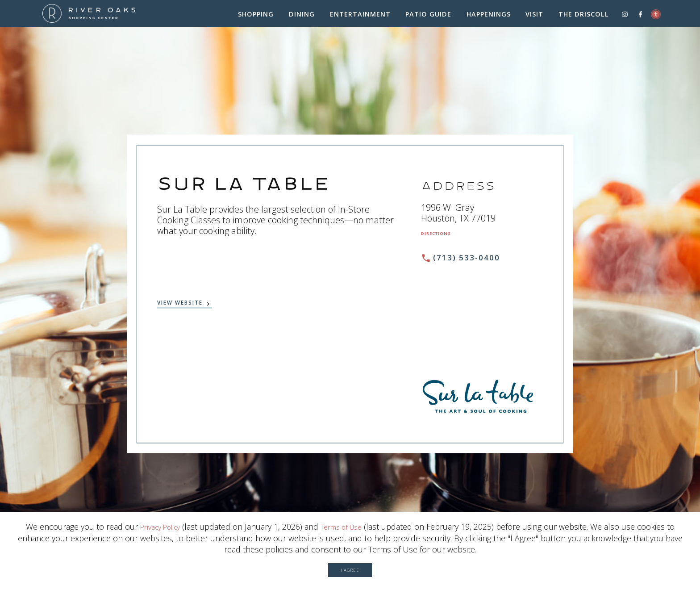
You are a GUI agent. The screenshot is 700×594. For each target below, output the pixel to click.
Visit (534, 17)
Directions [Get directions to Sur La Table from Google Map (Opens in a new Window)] (442, 238)
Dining (302, 17)
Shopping (256, 17)
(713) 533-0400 (469, 262)
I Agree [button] (350, 566)
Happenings (489, 17)
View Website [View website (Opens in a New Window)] (191, 308)
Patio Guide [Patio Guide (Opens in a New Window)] (428, 17)
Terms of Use (345, 519)
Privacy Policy (156, 519)
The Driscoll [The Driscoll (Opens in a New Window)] (584, 17)
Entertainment (360, 17)
